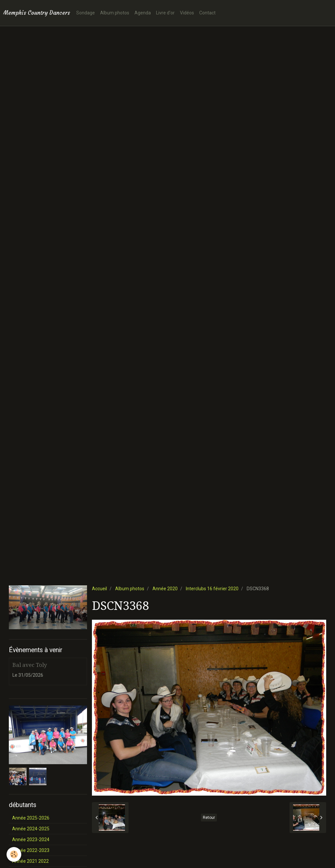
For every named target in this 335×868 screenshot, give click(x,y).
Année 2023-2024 (31, 840)
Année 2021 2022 (30, 861)
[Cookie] (14, 854)
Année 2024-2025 (31, 829)
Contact (207, 13)
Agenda (143, 13)
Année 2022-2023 (31, 850)
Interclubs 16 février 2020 (212, 589)
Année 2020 (165, 589)
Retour (209, 818)
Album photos (115, 13)
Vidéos (187, 13)
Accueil (99, 589)
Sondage (86, 13)
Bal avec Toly (30, 665)
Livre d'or (165, 13)
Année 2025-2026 (31, 818)
